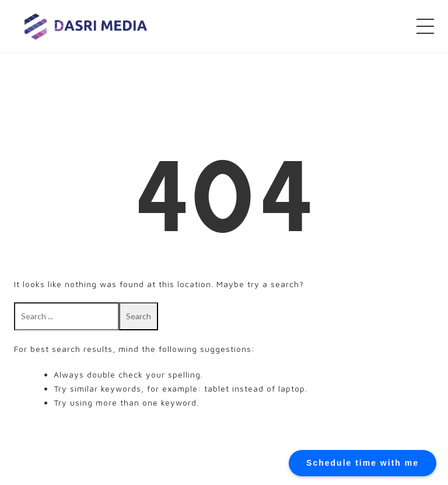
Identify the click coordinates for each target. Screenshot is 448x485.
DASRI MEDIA (86, 26)
